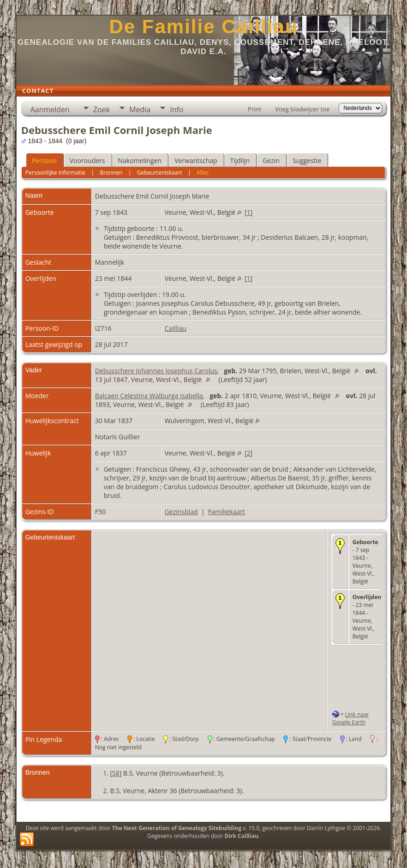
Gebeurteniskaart (160, 173)
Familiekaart (227, 512)
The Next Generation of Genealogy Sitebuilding (177, 828)
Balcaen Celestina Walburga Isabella (149, 396)
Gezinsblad (181, 512)
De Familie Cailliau (203, 27)
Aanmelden (50, 109)
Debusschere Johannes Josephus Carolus (156, 371)
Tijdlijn (240, 161)
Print (254, 109)
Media (140, 109)
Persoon (44, 161)
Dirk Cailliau (242, 836)
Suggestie (307, 161)
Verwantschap (196, 161)
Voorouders (87, 161)
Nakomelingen (140, 161)
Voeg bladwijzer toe (302, 109)
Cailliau (176, 328)
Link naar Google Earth (351, 718)
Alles (203, 173)
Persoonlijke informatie (55, 173)
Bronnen (111, 173)
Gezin (271, 161)
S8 (116, 773)
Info (177, 109)
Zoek (102, 109)
